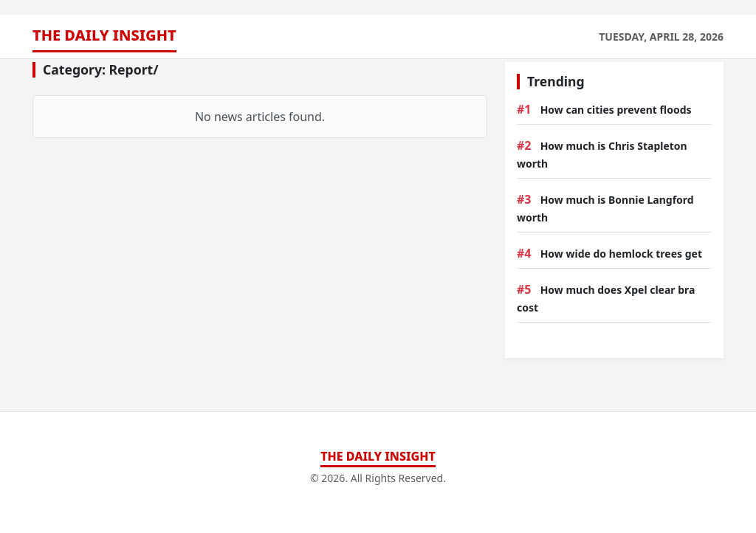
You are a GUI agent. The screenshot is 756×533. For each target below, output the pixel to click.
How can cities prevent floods (616, 110)
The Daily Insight (104, 35)
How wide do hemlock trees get (621, 254)
